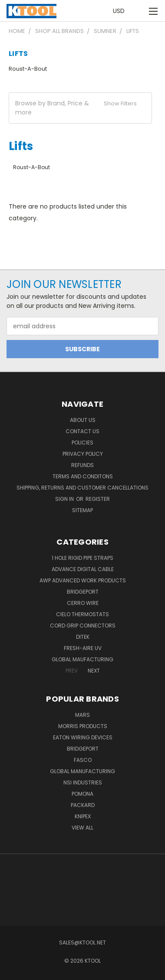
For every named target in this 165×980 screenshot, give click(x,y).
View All (82, 828)
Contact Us (82, 431)
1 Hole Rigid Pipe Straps (82, 558)
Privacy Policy (83, 454)
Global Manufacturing (82, 771)
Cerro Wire (83, 603)
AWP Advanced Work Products (83, 580)
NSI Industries (83, 782)
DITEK (83, 637)
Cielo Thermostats (82, 614)
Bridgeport (83, 592)
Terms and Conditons (83, 476)
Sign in (65, 499)
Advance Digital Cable (83, 569)
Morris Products (83, 726)
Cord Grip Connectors (83, 626)
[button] (80, 108)
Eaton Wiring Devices (83, 737)
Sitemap (82, 510)
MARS (82, 715)
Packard (83, 805)
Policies (82, 443)
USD (121, 11)
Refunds (82, 465)
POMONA (82, 794)
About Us (83, 420)
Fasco (83, 760)
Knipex (83, 816)
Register (98, 499)
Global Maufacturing (82, 659)
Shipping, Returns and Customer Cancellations (82, 488)
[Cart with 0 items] (139, 11)
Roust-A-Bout (28, 69)
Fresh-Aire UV (83, 648)
